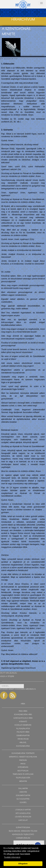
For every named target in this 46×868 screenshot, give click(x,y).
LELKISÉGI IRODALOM (23, 817)
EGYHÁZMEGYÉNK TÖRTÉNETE (23, 753)
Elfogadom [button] (23, 864)
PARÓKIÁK (23, 760)
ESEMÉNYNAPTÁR (23, 736)
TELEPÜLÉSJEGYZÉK (23, 778)
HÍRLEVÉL (23, 743)
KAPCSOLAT (23, 820)
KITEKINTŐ (23, 722)
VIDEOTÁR (23, 792)
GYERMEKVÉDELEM (23, 838)
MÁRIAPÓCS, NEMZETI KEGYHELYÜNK (23, 757)
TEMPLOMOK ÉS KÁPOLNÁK (23, 774)
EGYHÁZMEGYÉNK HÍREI (23, 715)
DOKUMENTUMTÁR (23, 796)
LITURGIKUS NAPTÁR (23, 810)
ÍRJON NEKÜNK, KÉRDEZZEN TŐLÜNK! (23, 831)
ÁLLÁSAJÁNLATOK (23, 729)
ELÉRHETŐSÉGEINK (23, 828)
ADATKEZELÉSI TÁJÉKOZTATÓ (23, 835)
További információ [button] (12, 857)
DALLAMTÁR (23, 789)
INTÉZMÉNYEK (23, 767)
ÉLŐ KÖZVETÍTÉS (23, 799)
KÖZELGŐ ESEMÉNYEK (23, 725)
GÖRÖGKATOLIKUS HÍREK (23, 718)
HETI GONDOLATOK (23, 813)
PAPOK (23, 764)
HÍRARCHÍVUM (23, 739)
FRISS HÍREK (23, 711)
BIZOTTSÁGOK (23, 771)
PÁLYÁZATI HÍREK (23, 732)
